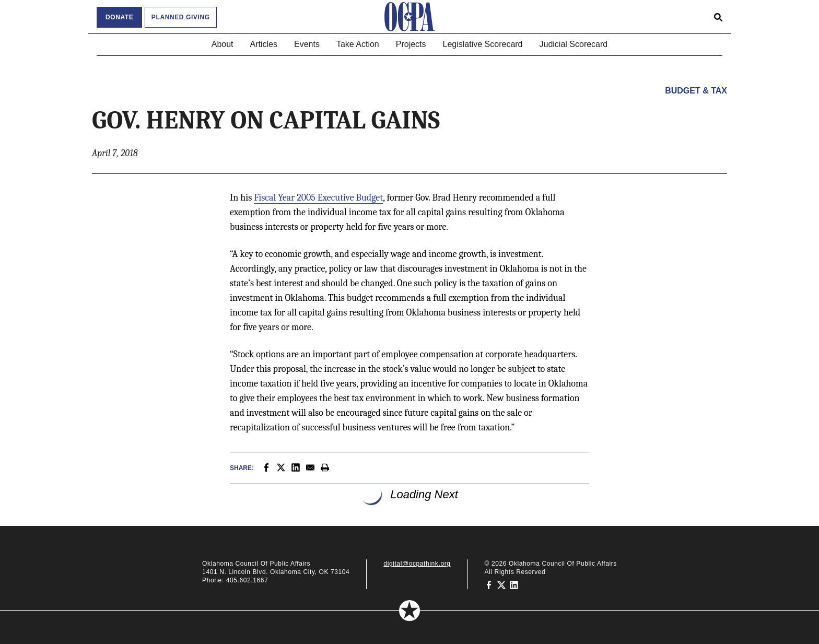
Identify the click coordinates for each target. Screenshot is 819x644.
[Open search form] (718, 17)
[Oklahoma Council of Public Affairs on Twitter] (501, 584)
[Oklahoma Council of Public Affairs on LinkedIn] (514, 584)
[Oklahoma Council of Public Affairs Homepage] (409, 17)
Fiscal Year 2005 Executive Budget (318, 198)
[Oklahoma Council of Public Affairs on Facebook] (489, 584)
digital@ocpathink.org (417, 564)
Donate (119, 17)
